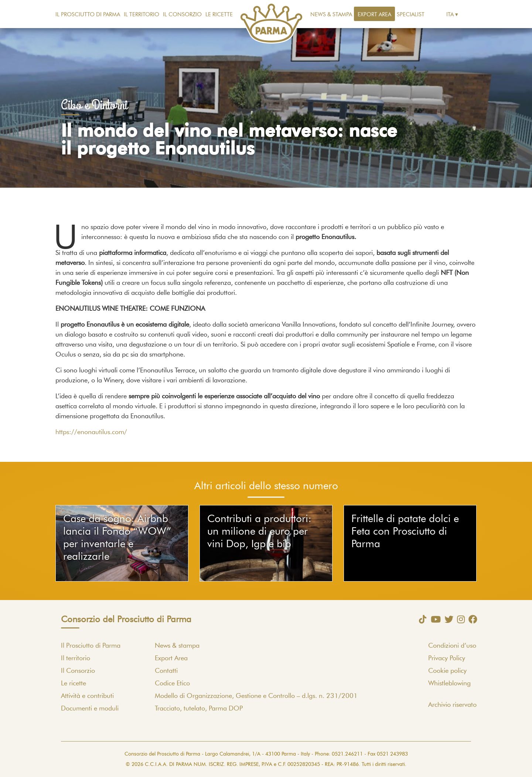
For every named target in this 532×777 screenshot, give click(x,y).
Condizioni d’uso (452, 646)
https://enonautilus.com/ (91, 432)
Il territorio (141, 15)
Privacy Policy (447, 658)
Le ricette (219, 15)
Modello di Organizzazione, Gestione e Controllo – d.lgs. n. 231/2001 (256, 696)
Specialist (411, 15)
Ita (450, 15)
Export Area (374, 15)
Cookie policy (447, 671)
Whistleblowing (449, 684)
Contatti (166, 671)
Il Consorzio (182, 15)
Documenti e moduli (90, 709)
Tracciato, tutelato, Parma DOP (199, 709)
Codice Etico (172, 684)
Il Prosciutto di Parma (88, 15)
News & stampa (331, 15)
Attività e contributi (87, 696)
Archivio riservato (452, 705)
